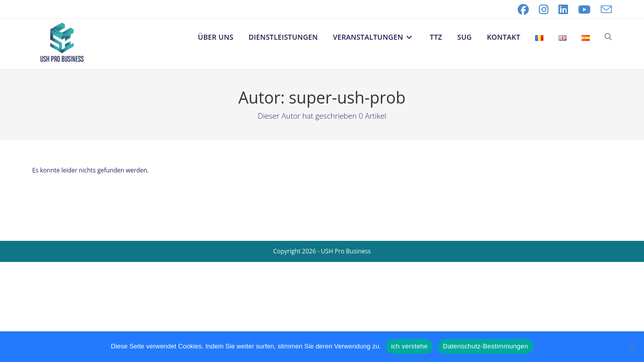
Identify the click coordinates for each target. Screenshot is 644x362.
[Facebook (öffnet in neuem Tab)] (523, 10)
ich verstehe (409, 346)
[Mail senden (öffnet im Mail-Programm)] (604, 10)
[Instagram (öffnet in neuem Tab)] (544, 10)
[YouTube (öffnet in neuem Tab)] (584, 10)
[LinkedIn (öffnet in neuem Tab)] (563, 10)
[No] (631, 346)
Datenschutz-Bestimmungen (485, 346)
